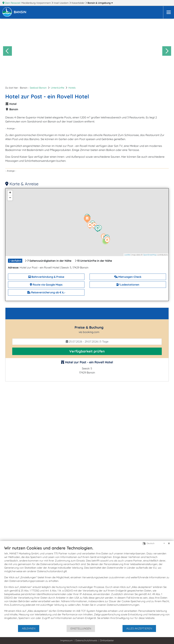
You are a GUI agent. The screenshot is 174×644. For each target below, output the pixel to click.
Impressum (67, 640)
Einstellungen (81, 628)
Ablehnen (29, 628)
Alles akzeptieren (139, 628)
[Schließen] (169, 543)
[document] (87, 585)
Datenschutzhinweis (86, 640)
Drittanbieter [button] (107, 640)
